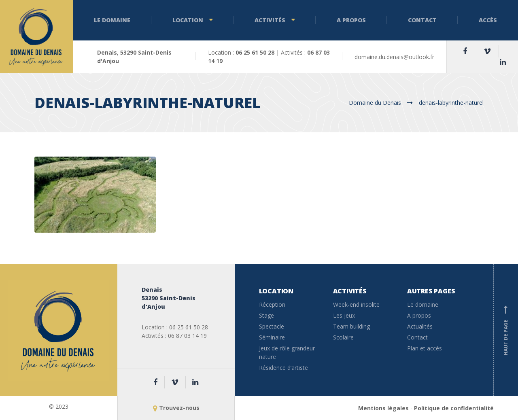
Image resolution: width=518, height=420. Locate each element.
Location (188, 20)
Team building (351, 326)
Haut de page (506, 330)
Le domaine (112, 20)
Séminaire (272, 337)
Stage (266, 315)
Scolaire (343, 337)
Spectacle (272, 326)
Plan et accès (425, 348)
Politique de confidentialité (454, 408)
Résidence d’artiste (283, 368)
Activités (270, 20)
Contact (422, 20)
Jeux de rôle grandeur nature (287, 352)
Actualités (420, 326)
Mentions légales (383, 408)
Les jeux (344, 315)
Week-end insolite (356, 304)
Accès (488, 20)
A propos (351, 20)
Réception (272, 304)
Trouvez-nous (176, 408)
